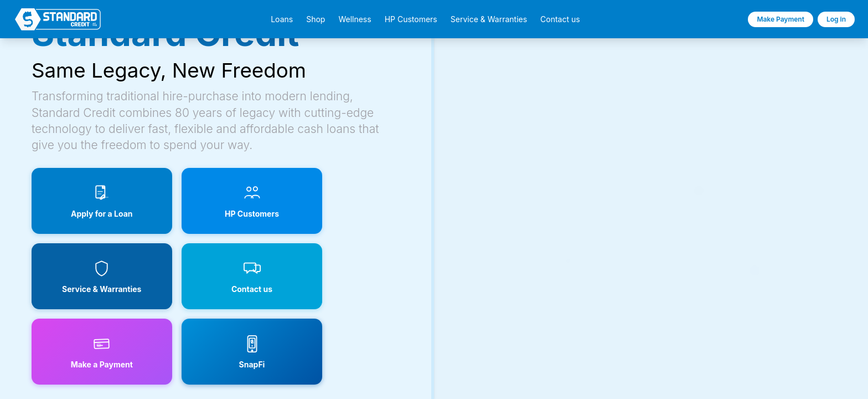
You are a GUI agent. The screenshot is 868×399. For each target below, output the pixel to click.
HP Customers (411, 19)
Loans (282, 19)
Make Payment (781, 19)
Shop (316, 19)
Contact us (560, 19)
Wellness (355, 19)
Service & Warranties (489, 19)
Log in (836, 19)
